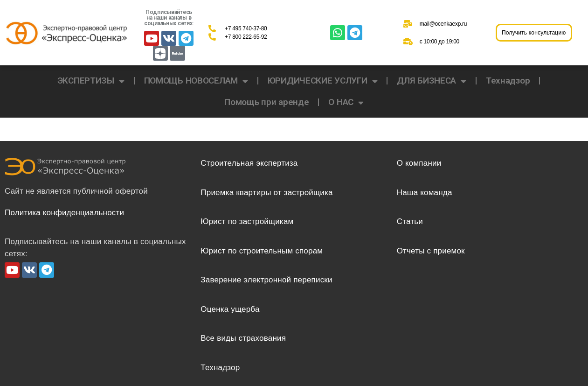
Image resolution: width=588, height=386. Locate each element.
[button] (534, 33)
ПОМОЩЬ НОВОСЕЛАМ (196, 81)
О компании (419, 163)
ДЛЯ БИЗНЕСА (432, 81)
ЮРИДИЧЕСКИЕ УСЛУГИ (323, 81)
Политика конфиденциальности (64, 213)
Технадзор (508, 81)
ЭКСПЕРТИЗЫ (91, 81)
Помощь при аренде (266, 102)
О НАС (346, 102)
